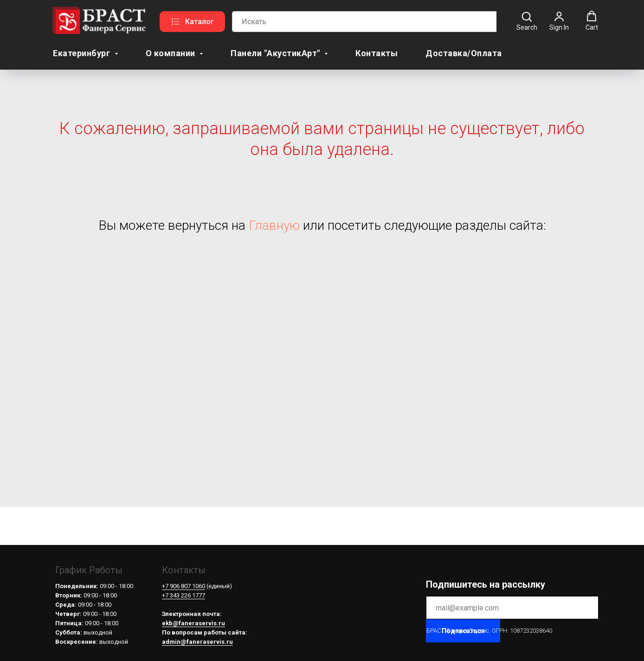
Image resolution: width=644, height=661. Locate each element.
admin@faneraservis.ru (197, 642)
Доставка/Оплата (464, 53)
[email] (512, 608)
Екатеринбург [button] (83, 53)
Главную (274, 225)
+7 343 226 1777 (184, 595)
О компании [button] (172, 53)
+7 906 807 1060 (184, 586)
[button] (527, 21)
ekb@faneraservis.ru (193, 623)
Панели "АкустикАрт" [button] (276, 53)
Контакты (377, 53)
